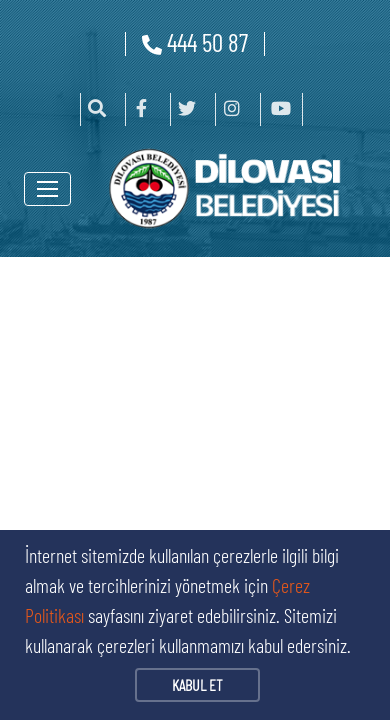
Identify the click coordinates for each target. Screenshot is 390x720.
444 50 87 (195, 42)
